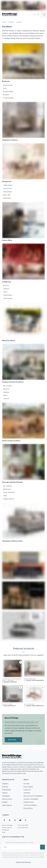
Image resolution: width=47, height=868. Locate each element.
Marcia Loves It (7, 799)
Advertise (27, 793)
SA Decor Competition (31, 799)
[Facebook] (4, 820)
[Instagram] (15, 820)
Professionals (7, 790)
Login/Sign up (7, 805)
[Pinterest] (26, 820)
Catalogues (6, 796)
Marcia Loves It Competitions (33, 796)
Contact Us (27, 790)
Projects (5, 793)
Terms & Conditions (30, 805)
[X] (10, 820)
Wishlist (5, 802)
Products (5, 787)
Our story (27, 784)
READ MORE (13, 740)
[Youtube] (20, 820)
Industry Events (29, 802)
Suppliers (5, 784)
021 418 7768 (24, 825)
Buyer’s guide (28, 787)
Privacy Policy (28, 808)
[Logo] (17, 14)
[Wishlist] (38, 14)
